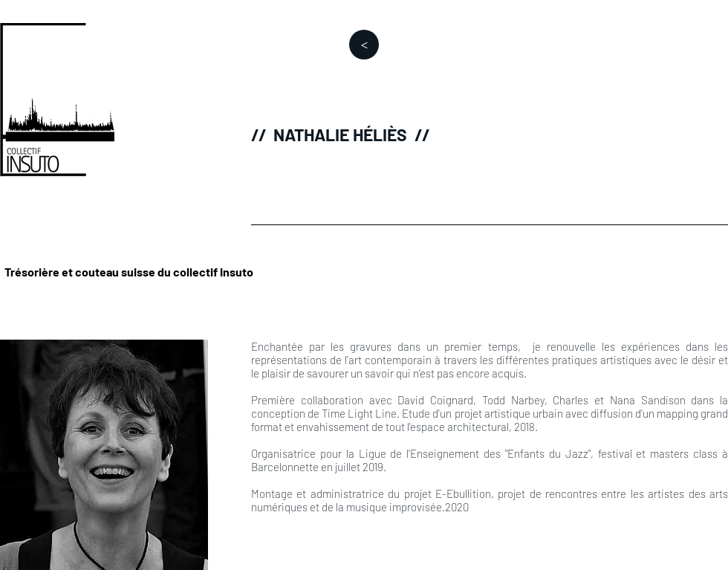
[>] (364, 45)
